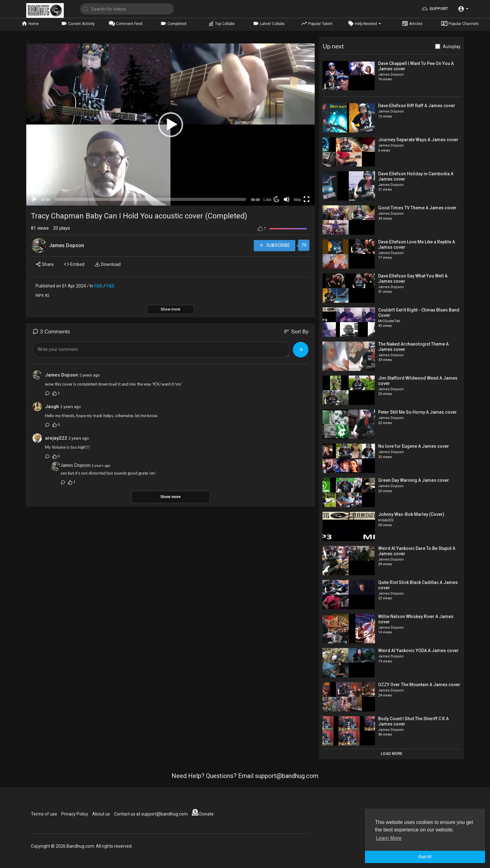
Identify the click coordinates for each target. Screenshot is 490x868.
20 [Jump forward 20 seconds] (277, 200)
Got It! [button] (425, 857)
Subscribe (274, 245)
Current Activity (78, 23)
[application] (170, 125)
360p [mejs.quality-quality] (297, 200)
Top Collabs (221, 23)
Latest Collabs (269, 23)
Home (30, 23)
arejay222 (56, 438)
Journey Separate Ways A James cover (418, 140)
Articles (412, 23)
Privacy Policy (75, 814)
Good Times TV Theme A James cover (417, 208)
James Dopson (67, 245)
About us (101, 814)
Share (45, 264)
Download (108, 264)
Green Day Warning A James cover (414, 480)
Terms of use (44, 814)
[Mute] (287, 199)
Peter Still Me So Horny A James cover (417, 412)
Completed (173, 23)
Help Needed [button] (364, 23)
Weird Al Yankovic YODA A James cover (418, 651)
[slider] (150, 199)
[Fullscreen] (307, 199)
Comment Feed (126, 23)
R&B (98, 286)
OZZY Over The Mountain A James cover (419, 685)
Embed (74, 264)
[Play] (34, 199)
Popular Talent (317, 23)
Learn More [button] (389, 838)
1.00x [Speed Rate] (267, 200)
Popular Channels (460, 23)
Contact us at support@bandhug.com (151, 814)
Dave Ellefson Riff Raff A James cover (417, 106)
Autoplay (452, 47)
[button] (463, 9)
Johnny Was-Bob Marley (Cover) (411, 514)
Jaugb (52, 407)
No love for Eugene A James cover (414, 446)
